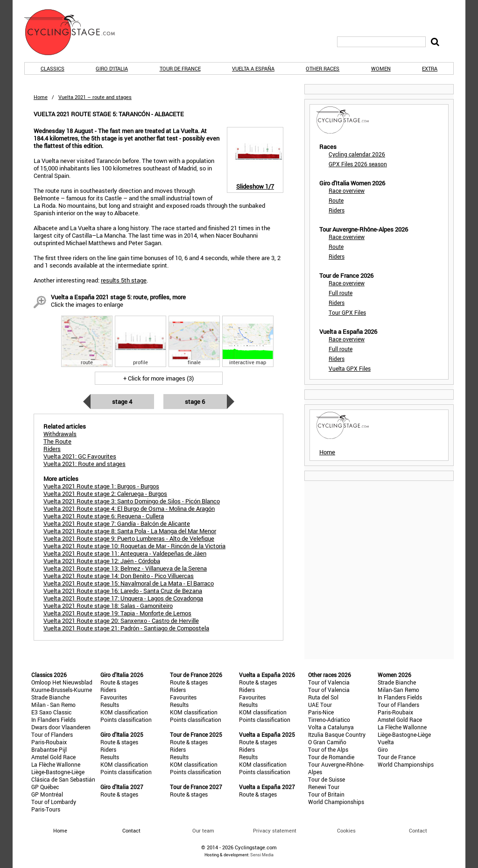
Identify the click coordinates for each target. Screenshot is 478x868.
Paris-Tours (46, 809)
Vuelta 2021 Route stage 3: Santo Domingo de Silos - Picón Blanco (132, 501)
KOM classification (124, 712)
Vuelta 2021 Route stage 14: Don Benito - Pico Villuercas (119, 576)
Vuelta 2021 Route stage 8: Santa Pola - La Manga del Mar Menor (130, 531)
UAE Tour (320, 705)
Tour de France (180, 68)
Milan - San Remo (53, 705)
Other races (323, 68)
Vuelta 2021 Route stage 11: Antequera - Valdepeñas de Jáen (125, 553)
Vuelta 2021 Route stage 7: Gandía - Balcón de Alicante (117, 523)
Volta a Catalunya (331, 727)
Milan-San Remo (398, 690)
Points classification (126, 720)
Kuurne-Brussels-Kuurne (62, 690)
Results (110, 705)
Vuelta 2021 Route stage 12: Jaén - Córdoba (102, 561)
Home (41, 97)
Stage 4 (122, 402)
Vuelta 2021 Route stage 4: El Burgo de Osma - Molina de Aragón (129, 508)
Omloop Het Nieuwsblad (62, 682)
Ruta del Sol (323, 697)
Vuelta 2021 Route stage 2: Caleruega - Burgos (105, 494)
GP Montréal (47, 794)
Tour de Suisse (327, 779)
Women (381, 68)
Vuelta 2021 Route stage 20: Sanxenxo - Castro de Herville (121, 621)
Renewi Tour (324, 787)
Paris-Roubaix (49, 742)
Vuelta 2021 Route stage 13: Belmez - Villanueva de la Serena (125, 568)
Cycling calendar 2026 (357, 154)
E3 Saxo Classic (51, 712)
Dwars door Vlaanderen (61, 727)
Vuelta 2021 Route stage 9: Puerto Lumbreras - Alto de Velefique (129, 538)
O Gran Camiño (327, 742)
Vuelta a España (253, 68)
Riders (337, 210)
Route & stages (119, 682)
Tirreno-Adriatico (329, 720)
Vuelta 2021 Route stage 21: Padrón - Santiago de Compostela (126, 628)
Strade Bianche (50, 697)
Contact (418, 830)
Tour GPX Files (347, 312)
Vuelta (386, 742)
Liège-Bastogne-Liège (58, 772)
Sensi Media (262, 855)
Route (336, 200)
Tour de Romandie (331, 757)
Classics (53, 68)
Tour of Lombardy (54, 802)
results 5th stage (124, 280)
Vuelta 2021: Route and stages (84, 464)
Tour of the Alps (328, 749)
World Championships (336, 802)
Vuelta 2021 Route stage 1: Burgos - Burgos (101, 486)
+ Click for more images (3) (158, 378)
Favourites (114, 697)
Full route (341, 293)
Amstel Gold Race (53, 757)
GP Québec (45, 787)
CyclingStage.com (76, 32)
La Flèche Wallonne (56, 764)
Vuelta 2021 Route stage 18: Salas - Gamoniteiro (108, 606)
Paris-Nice (321, 712)
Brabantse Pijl (49, 749)
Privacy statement (275, 830)
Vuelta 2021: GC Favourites (80, 456)
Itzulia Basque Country (337, 734)
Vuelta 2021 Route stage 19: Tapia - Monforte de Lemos (117, 613)
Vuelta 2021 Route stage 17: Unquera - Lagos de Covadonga (123, 598)
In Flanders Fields (53, 720)
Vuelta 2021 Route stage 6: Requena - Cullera (104, 516)
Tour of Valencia (329, 682)
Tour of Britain (326, 794)
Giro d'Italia (112, 68)
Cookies (346, 830)
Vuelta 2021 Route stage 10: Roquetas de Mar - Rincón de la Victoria (134, 546)
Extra (430, 68)
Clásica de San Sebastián (63, 779)
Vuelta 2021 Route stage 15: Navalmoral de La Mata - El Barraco (129, 583)
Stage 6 (195, 402)
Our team (203, 830)
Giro (383, 749)
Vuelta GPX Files (350, 368)
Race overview (347, 191)
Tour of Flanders (52, 734)
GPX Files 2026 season (358, 164)
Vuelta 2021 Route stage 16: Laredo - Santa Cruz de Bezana (123, 591)
